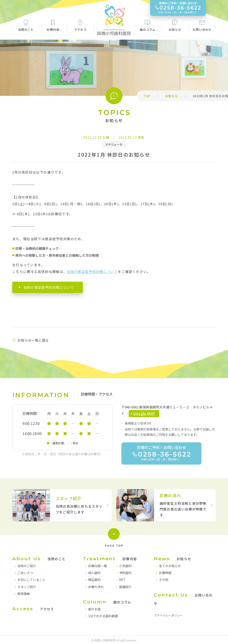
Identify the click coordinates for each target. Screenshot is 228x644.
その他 (164, 580)
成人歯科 (94, 573)
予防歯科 (125, 573)
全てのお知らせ (170, 566)
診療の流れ (96, 587)
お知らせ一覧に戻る (31, 340)
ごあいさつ (25, 573)
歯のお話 (94, 609)
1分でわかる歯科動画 (103, 616)
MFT (122, 580)
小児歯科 (125, 566)
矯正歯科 (94, 580)
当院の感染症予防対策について (92, 272)
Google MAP (144, 413)
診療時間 (165, 573)
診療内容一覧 (98, 566)
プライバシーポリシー (168, 615)
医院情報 (24, 594)
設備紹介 (125, 587)
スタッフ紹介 (27, 587)
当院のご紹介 (27, 566)
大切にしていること (31, 580)
